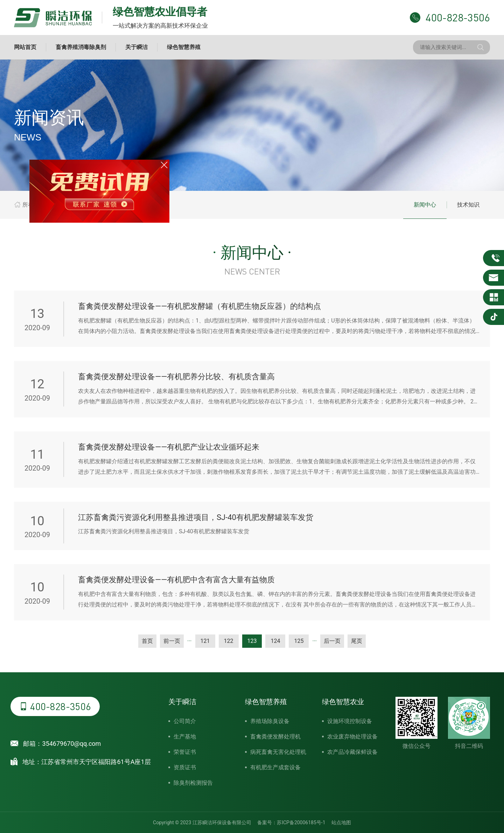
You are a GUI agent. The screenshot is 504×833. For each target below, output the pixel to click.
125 (299, 641)
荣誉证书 (185, 752)
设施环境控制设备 (350, 721)
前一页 (172, 641)
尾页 (357, 641)
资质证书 (185, 767)
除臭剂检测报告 (193, 783)
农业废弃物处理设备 (352, 737)
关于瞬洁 (136, 47)
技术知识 (468, 205)
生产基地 (185, 737)
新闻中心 (425, 205)
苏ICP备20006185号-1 (301, 822)
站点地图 (341, 822)
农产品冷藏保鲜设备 (352, 752)
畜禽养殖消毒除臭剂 (81, 47)
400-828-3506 (55, 706)
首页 (147, 641)
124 (275, 641)
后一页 (332, 641)
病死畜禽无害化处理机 (278, 752)
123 (252, 641)
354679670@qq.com (71, 744)
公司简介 (185, 721)
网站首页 (25, 47)
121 (205, 641)
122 (229, 641)
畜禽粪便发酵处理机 (275, 737)
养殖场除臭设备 (270, 721)
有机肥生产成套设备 (275, 767)
